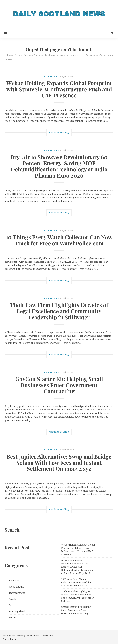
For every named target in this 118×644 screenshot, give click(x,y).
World (12, 618)
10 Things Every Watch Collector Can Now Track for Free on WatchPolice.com (59, 240)
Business (14, 581)
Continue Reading (59, 132)
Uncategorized (17, 611)
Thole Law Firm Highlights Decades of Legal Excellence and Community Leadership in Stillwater (59, 311)
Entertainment (17, 593)
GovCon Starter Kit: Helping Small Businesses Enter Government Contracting (59, 385)
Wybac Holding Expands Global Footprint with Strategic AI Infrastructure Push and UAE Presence (59, 89)
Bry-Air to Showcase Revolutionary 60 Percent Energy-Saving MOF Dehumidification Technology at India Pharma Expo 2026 (59, 166)
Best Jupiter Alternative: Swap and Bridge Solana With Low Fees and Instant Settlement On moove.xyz (59, 462)
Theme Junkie (10, 639)
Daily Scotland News (30, 636)
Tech (12, 605)
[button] (3, 33)
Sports (12, 599)
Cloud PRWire (51, 76)
